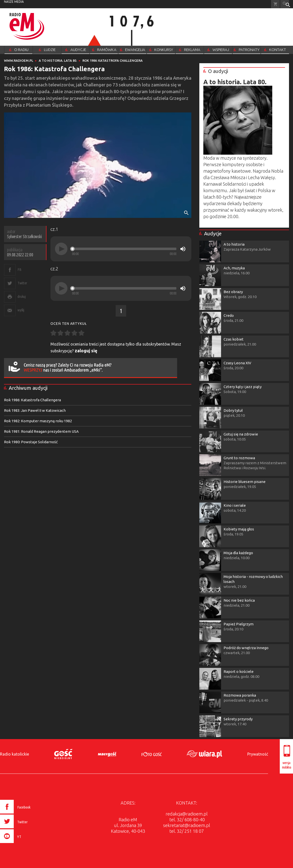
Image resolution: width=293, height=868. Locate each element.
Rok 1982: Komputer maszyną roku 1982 (38, 421)
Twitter (22, 283)
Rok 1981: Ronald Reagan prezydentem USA (41, 431)
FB (19, 269)
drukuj (21, 296)
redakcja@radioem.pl (187, 814)
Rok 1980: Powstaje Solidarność (31, 442)
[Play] (61, 249)
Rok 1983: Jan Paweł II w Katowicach (35, 410)
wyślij (21, 310)
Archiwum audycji (28, 388)
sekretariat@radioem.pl (187, 825)
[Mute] (183, 249)
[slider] (124, 249)
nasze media (14, 2)
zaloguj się (86, 351)
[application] (121, 249)
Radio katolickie (14, 754)
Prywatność (258, 754)
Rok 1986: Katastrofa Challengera (32, 400)
